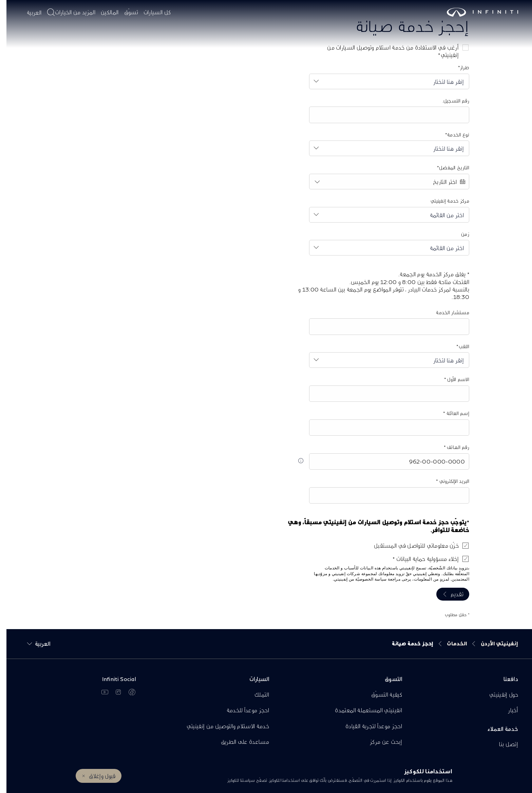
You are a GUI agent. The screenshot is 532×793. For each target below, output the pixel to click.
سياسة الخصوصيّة (364, 579)
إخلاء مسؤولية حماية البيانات (420, 559)
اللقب (458, 346)
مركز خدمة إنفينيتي (443, 201)
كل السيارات (151, 12)
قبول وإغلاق (96, 776)
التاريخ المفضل (448, 167)
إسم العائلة (451, 413)
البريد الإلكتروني (447, 481)
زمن (459, 234)
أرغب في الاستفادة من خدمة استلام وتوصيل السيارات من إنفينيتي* (386, 51)
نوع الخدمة (452, 135)
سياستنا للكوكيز (235, 780)
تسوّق (125, 12)
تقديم (451, 594)
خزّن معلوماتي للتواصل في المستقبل (410, 545)
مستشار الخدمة (446, 312)
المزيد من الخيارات (69, 12)
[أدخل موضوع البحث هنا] (44, 12)
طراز (458, 67)
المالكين (103, 12)
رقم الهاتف (451, 447)
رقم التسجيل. (449, 101)
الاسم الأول (451, 379)
